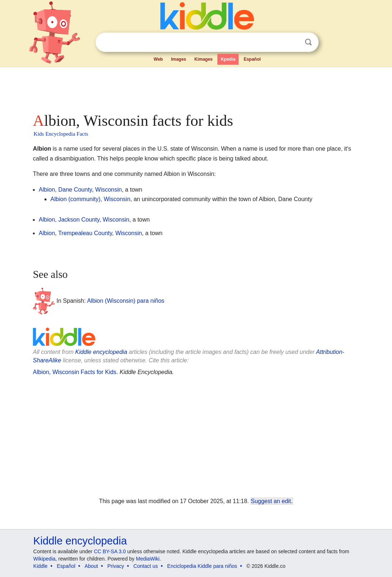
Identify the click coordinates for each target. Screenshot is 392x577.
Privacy (116, 566)
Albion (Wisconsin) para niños (126, 301)
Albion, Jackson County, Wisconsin (84, 220)
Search (308, 42)
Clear (293, 42)
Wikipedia (44, 559)
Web (158, 59)
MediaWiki (148, 559)
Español (252, 59)
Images (178, 59)
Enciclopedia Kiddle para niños (202, 566)
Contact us (146, 566)
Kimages (203, 59)
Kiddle (40, 566)
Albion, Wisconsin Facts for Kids (75, 372)
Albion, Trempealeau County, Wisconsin (90, 233)
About (92, 566)
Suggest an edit (271, 501)
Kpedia (228, 59)
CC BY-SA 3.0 (110, 551)
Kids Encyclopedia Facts (61, 134)
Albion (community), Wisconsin (90, 199)
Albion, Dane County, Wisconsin (80, 190)
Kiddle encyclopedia (101, 352)
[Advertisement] (195, 88)
